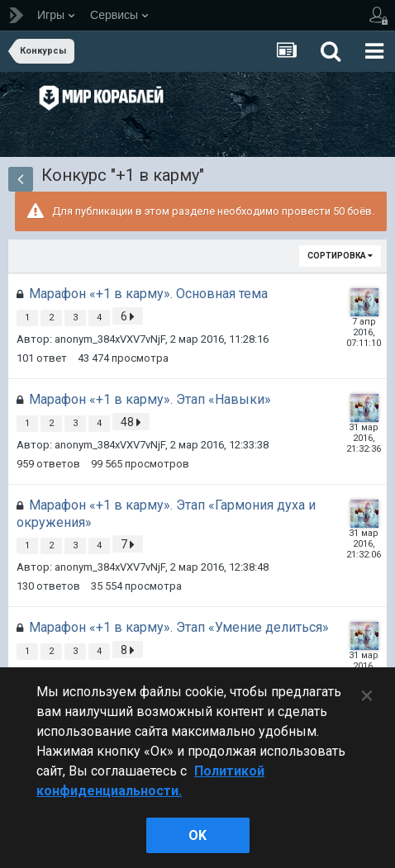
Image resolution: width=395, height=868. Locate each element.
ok (197, 835)
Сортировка (340, 256)
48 (131, 422)
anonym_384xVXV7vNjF (110, 339)
